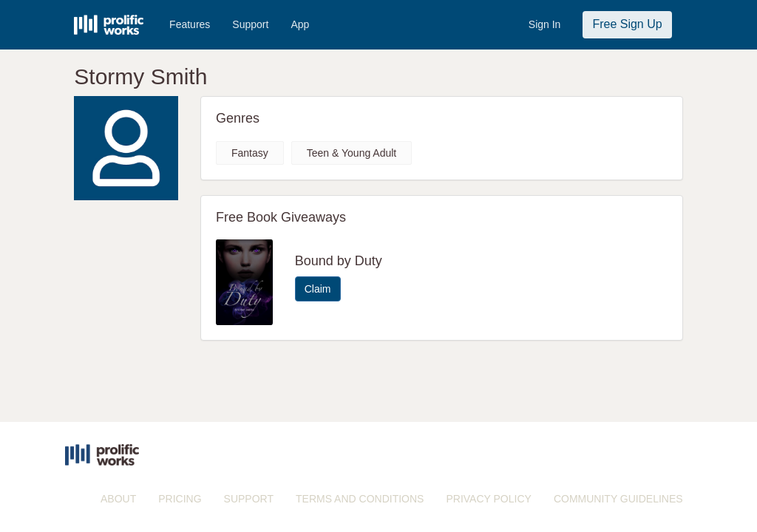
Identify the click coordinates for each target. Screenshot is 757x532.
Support (250, 24)
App (300, 24)
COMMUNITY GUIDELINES (618, 499)
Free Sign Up (627, 24)
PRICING (180, 499)
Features (190, 24)
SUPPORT (249, 499)
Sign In (545, 24)
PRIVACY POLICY (488, 499)
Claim (318, 289)
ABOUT (118, 499)
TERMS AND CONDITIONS (360, 499)
